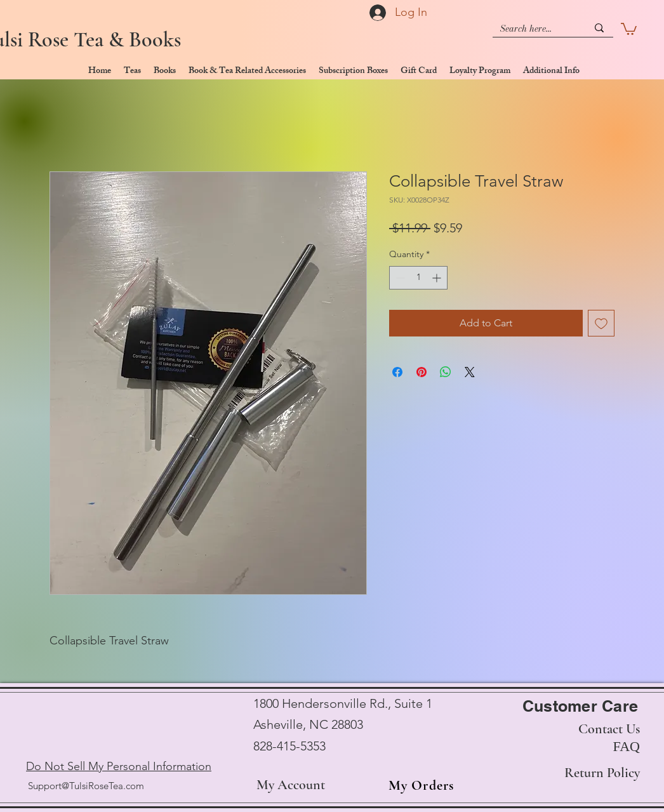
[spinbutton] (418, 278)
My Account (291, 785)
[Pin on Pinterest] (422, 372)
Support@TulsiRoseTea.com (86, 786)
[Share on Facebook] (397, 372)
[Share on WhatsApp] (446, 372)
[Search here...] (534, 29)
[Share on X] (470, 372)
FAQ (627, 746)
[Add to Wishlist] (601, 323)
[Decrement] (399, 278)
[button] (629, 28)
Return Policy (602, 773)
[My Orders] (417, 785)
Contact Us (609, 729)
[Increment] (438, 278)
